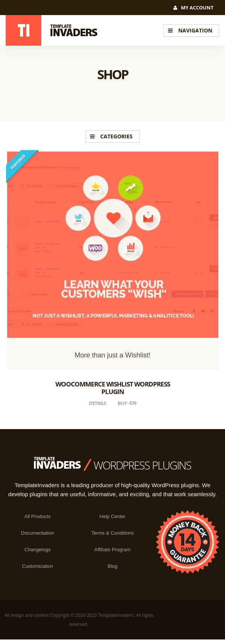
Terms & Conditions (112, 533)
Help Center (112, 516)
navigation (195, 30)
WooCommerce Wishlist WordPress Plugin (113, 388)
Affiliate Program (113, 550)
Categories (116, 136)
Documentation (37, 533)
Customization (37, 566)
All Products (37, 516)
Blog (112, 566)
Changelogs (37, 550)
